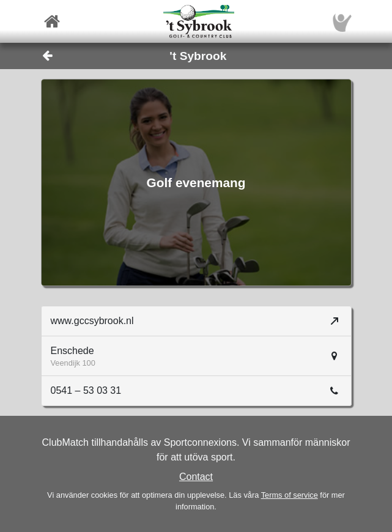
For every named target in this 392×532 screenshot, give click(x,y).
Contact (196, 477)
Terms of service (290, 495)
